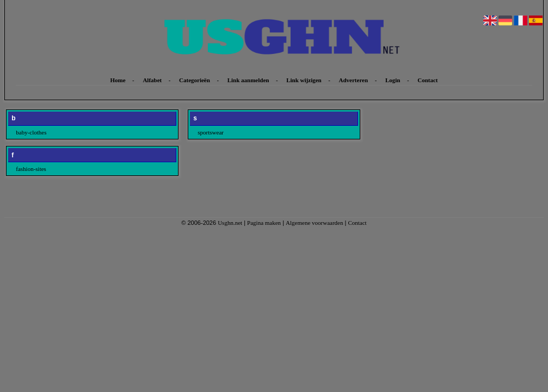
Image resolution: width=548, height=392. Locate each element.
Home (118, 80)
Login (393, 80)
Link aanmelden (248, 80)
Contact (427, 80)
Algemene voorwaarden (314, 223)
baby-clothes (31, 132)
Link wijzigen (304, 80)
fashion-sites (31, 169)
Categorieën (195, 80)
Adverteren (354, 80)
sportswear (211, 132)
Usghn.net (230, 223)
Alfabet (152, 80)
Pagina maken (264, 223)
